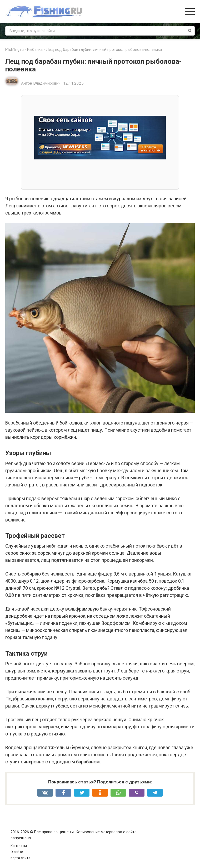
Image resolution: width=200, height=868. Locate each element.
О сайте (17, 852)
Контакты (19, 846)
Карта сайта (20, 858)
